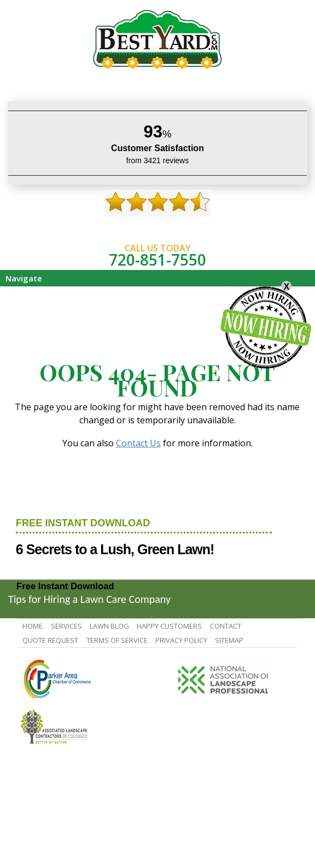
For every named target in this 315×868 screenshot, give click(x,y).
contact (226, 626)
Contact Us (138, 443)
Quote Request (50, 640)
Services (66, 626)
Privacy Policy (181, 640)
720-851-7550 (157, 260)
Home (33, 626)
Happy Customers (169, 626)
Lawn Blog (109, 626)
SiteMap (229, 640)
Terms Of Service (117, 640)
